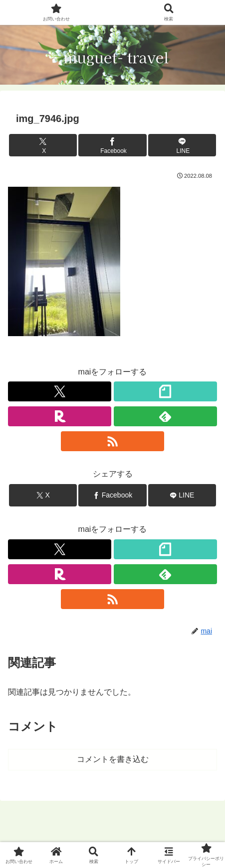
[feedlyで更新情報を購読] (165, 416)
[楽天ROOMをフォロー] (60, 416)
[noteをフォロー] (165, 391)
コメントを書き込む (113, 759)
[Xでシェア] (43, 145)
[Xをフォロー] (60, 391)
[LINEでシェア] (182, 145)
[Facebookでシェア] (112, 145)
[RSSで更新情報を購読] (112, 441)
